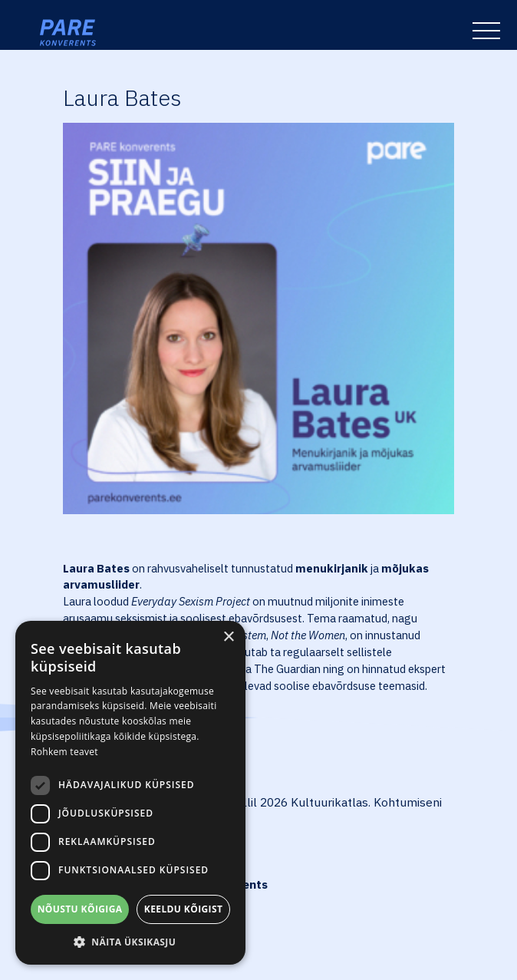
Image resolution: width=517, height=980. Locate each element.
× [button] (228, 637)
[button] (130, 942)
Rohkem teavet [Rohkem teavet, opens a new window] (64, 752)
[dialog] (130, 793)
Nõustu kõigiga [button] (80, 909)
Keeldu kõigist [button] (184, 909)
